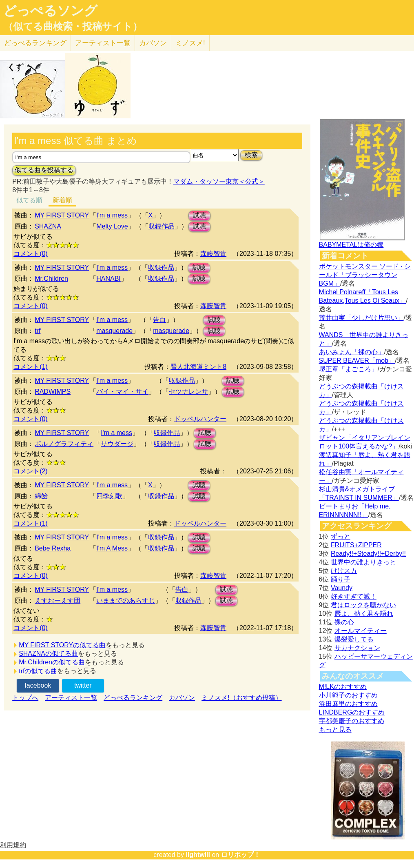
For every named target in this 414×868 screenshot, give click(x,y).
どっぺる (35, 43)
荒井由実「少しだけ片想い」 (361, 318)
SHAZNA (48, 226)
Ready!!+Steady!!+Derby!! (368, 554)
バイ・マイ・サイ (122, 392)
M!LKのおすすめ (343, 687)
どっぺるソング (50, 11)
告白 (159, 320)
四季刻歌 (109, 496)
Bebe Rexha (53, 548)
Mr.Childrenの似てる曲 (52, 662)
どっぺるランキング (133, 698)
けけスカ (344, 571)
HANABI (108, 279)
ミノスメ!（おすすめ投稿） (241, 698)
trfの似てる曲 (38, 671)
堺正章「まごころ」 (348, 369)
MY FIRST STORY (62, 215)
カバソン (153, 43)
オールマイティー (361, 631)
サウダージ (117, 444)
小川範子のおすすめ (348, 695)
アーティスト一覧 (71, 698)
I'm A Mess (112, 548)
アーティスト (103, 43)
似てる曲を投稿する (44, 170)
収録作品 (162, 226)
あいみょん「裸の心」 (352, 352)
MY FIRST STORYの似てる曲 (62, 645)
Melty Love (112, 226)
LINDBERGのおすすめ (352, 712)
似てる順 (29, 200)
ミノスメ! (190, 43)
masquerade (114, 331)
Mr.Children (51, 279)
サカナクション (357, 648)
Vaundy (342, 588)
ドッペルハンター (200, 419)
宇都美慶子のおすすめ (352, 721)
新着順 (62, 200)
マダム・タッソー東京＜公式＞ (219, 181)
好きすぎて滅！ (354, 596)
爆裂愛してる (354, 639)
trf (38, 331)
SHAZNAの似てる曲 (48, 654)
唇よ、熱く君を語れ (364, 614)
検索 (251, 155)
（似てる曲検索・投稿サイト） (73, 27)
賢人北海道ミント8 (198, 367)
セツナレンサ (188, 392)
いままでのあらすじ (126, 600)
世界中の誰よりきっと (363, 562)
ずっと (341, 536)
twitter (83, 685)
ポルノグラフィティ (64, 444)
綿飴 (41, 496)
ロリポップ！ (241, 855)
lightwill (198, 855)
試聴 (199, 215)
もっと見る (335, 729)
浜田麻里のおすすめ (348, 704)
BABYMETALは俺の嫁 (351, 245)
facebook (38, 685)
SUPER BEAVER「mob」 (357, 361)
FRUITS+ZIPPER (356, 545)
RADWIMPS (53, 392)
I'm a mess (112, 215)
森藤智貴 (213, 254)
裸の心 (344, 622)
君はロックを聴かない (363, 605)
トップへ (25, 698)
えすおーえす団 (58, 600)
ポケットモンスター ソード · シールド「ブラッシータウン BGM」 (365, 275)
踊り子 (341, 579)
